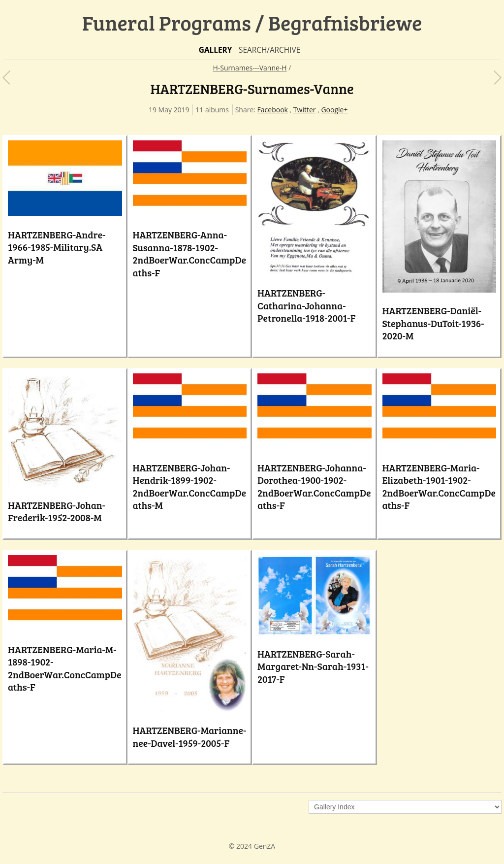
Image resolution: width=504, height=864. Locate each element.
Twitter (305, 110)
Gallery (216, 50)
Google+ (334, 110)
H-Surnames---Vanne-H (250, 68)
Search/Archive (269, 50)
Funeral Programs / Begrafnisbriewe (252, 22)
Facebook (273, 110)
